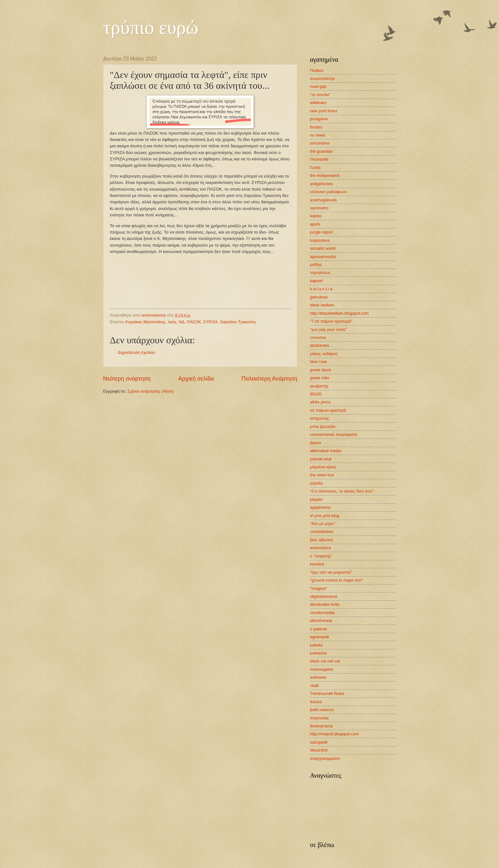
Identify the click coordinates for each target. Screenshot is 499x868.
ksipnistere (320, 240)
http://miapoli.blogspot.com (334, 734)
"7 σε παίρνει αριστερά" (331, 321)
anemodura (320, 548)
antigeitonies (321, 184)
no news (318, 135)
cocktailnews (322, 532)
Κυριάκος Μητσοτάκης (145, 322)
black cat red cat (325, 661)
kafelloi (316, 645)
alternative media (326, 451)
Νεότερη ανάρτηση (127, 379)
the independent (325, 175)
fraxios (316, 702)
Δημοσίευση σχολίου (136, 352)
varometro (319, 208)
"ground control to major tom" (337, 580)
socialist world (323, 248)
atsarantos (320, 345)
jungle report (321, 232)
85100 (316, 394)
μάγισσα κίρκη (323, 467)
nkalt (314, 686)
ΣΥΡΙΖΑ (211, 322)
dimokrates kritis (325, 604)
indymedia (319, 718)
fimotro (316, 127)
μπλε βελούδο (323, 427)
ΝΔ (182, 322)
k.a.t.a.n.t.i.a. (322, 289)
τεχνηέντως (320, 273)
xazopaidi (319, 742)
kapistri (316, 281)
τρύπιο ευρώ (151, 27)
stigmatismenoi (324, 596)
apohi (315, 224)
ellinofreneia (321, 621)
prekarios (318, 653)
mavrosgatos (322, 669)
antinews (318, 677)
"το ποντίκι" (320, 95)
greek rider (320, 378)
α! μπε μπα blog (325, 516)
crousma (318, 337)
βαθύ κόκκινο (322, 710)
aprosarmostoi (323, 257)
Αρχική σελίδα (196, 379)
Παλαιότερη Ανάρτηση (269, 379)
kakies (316, 216)
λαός (172, 322)
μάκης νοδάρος (324, 354)
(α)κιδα (316, 483)
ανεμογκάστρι (322, 78)
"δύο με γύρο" (323, 524)
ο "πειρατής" (321, 556)
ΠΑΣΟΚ (194, 322)
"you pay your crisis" (328, 329)
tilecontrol (319, 750)
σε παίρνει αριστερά (328, 410)
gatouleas (319, 297)
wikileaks (318, 103)
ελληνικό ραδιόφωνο (328, 192)
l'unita (315, 168)
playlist (316, 499)
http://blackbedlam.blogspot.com (339, 313)
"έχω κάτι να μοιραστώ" (331, 572)
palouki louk (321, 459)
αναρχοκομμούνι (325, 758)
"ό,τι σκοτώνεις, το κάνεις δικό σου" (342, 491)
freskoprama (321, 726)
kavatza (317, 564)
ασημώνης (320, 418)
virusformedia (322, 613)
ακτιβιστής (319, 386)
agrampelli (319, 637)
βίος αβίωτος (322, 540)
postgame (319, 119)
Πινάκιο (317, 70)
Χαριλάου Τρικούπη (238, 322)
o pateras (319, 629)
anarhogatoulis (323, 200)
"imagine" (319, 588)
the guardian (321, 151)
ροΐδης (316, 265)
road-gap (318, 86)
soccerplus (320, 143)
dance (316, 443)
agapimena (320, 507)
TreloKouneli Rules (327, 693)
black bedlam (322, 305)
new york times (324, 111)
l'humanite (319, 159)
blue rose (318, 362)
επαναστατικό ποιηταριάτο (334, 434)
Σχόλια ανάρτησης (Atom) (151, 391)
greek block (320, 370)
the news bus (322, 475)
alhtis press (320, 402)
